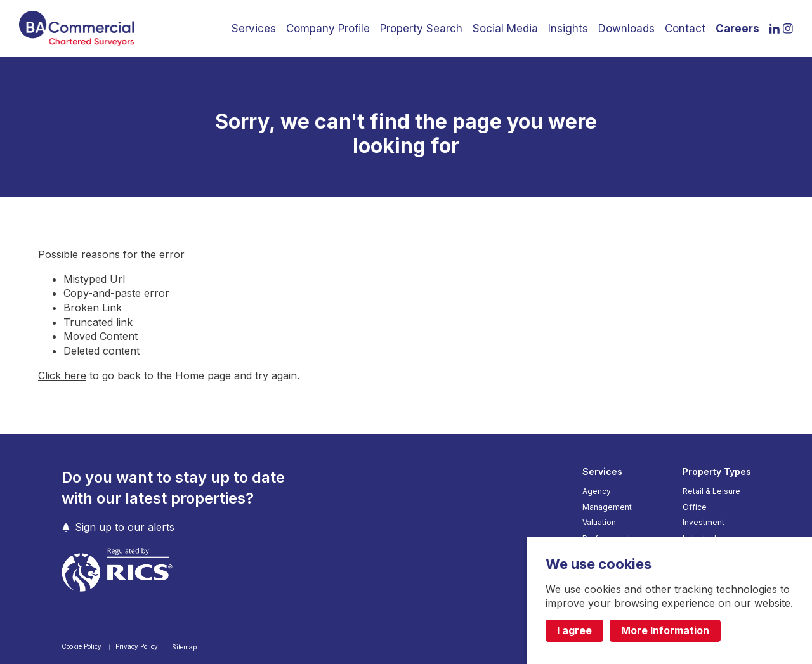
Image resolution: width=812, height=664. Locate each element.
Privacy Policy (138, 646)
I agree (574, 630)
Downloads (626, 29)
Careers (737, 29)
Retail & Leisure (711, 491)
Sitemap (184, 647)
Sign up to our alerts (125, 527)
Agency (597, 491)
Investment (704, 523)
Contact (685, 29)
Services (254, 29)
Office (695, 507)
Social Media (505, 29)
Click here (62, 375)
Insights (568, 29)
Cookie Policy (82, 646)
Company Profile (328, 29)
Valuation (599, 523)
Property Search (421, 29)
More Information (665, 630)
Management (607, 507)
